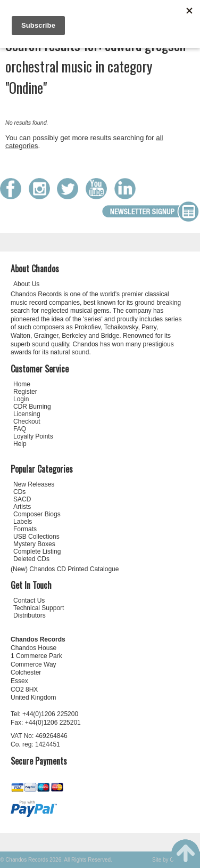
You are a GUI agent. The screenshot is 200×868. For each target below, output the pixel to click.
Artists (22, 507)
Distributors (30, 615)
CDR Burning (32, 407)
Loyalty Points (33, 436)
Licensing (27, 414)
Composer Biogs (37, 514)
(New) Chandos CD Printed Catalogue (65, 569)
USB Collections (36, 537)
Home (22, 384)
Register (25, 392)
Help (20, 444)
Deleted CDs (31, 559)
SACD (22, 499)
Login (21, 399)
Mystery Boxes (34, 544)
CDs (19, 492)
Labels (23, 522)
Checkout (27, 421)
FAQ (20, 429)
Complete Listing (37, 551)
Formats (25, 529)
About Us (26, 284)
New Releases (34, 484)
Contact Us (29, 601)
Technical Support (39, 608)
